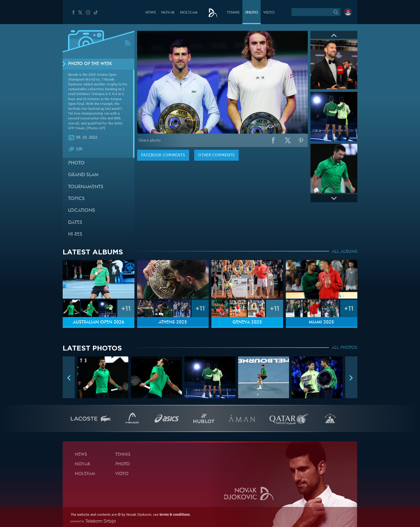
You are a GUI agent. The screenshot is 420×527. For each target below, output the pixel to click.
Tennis (233, 13)
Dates (75, 223)
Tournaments (86, 187)
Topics (76, 199)
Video (269, 13)
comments (163, 155)
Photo (252, 13)
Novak (168, 13)
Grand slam (83, 175)
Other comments (216, 155)
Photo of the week (90, 64)
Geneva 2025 (247, 322)
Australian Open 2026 (99, 322)
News (151, 13)
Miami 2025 (321, 322)
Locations (82, 211)
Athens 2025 (173, 322)
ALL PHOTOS (344, 348)
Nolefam (189, 13)
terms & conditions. (175, 515)
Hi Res (75, 234)
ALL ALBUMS (345, 252)
